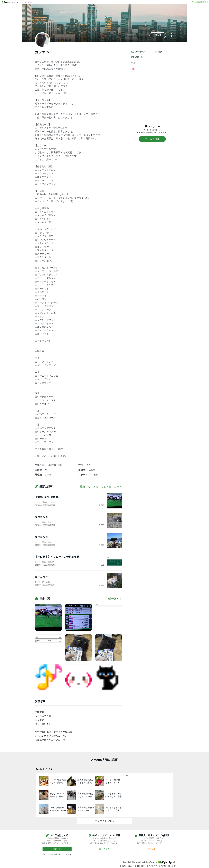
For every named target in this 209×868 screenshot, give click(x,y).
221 (101, 565)
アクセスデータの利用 (156, 866)
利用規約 (139, 866)
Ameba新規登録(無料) (199, 2)
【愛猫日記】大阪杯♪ (47, 497)
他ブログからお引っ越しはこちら (56, 854)
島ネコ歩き (41, 517)
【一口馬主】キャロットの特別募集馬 (57, 557)
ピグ (158, 52)
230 (101, 585)
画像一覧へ (115, 599)
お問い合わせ (126, 866)
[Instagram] (134, 69)
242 (101, 505)
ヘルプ (172, 866)
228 (101, 525)
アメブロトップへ (105, 821)
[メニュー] (171, 35)
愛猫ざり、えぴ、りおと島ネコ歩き (101, 487)
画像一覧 (137, 57)
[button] (158, 35)
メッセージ (138, 52)
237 (101, 545)
